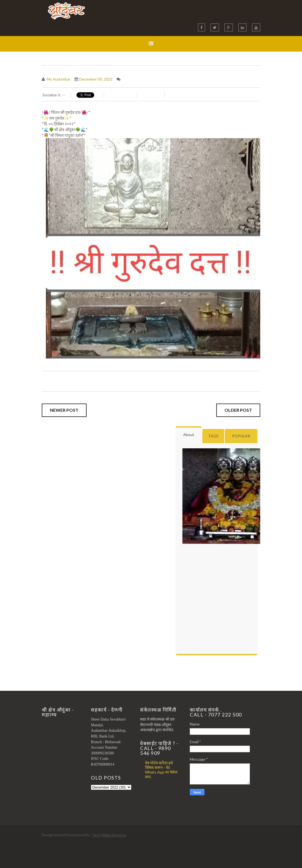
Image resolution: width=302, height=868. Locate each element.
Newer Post (64, 410)
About (189, 435)
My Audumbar (58, 79)
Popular (241, 436)
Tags (213, 436)
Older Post (238, 410)
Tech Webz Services (109, 835)
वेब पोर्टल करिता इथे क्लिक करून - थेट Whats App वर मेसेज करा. (161, 770)
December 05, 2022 (96, 79)
